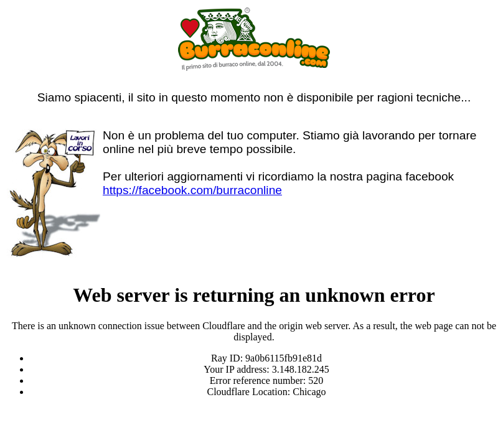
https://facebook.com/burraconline (192, 190)
